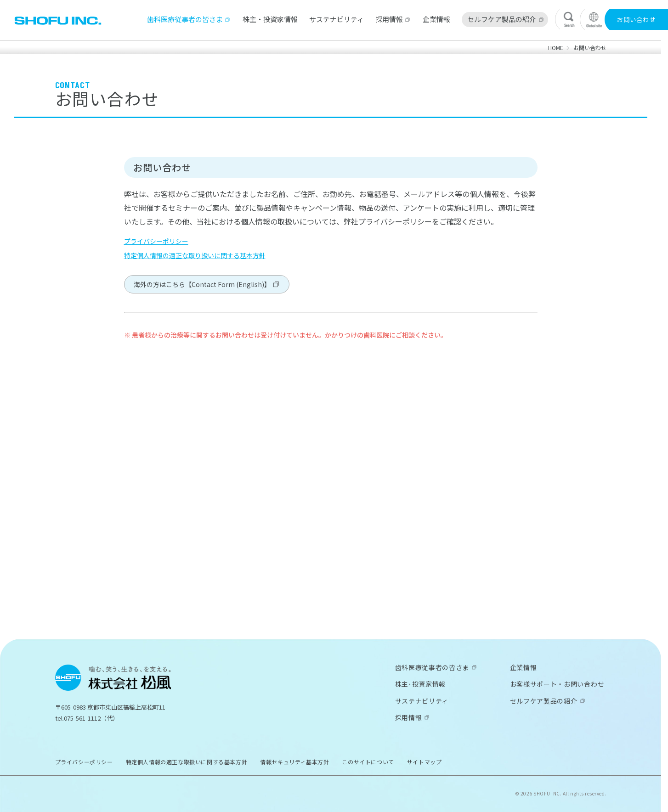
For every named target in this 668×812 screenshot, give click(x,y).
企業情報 (436, 19)
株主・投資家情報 (270, 19)
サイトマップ (425, 762)
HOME (556, 48)
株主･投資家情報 (421, 684)
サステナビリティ (337, 19)
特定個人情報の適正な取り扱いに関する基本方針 (195, 255)
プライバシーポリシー (156, 241)
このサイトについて (368, 762)
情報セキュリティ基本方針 (294, 762)
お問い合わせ (636, 19)
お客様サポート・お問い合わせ (557, 684)
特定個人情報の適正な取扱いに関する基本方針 (187, 762)
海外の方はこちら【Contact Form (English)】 (202, 284)
